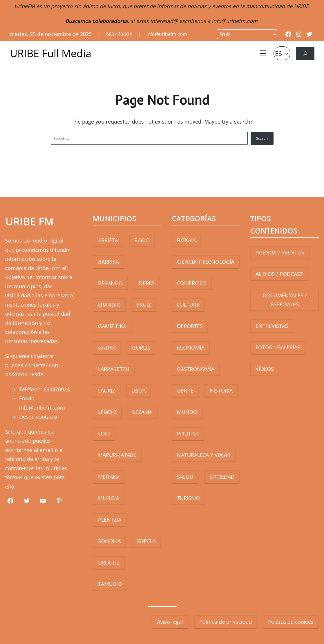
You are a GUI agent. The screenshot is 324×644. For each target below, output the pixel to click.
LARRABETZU (114, 369)
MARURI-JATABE (117, 455)
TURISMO (188, 498)
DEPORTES (190, 326)
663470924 (57, 389)
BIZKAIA (186, 240)
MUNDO (187, 412)
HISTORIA (221, 390)
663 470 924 (119, 34)
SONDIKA (109, 541)
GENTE (185, 390)
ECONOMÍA (191, 348)
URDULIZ (109, 562)
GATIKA (107, 348)
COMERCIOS (192, 283)
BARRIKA (108, 262)
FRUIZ (144, 305)
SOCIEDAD (222, 477)
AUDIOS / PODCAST (279, 274)
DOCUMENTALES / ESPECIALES (285, 300)
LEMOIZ (107, 412)
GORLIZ (141, 348)
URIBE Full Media (51, 53)
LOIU (104, 433)
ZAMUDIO (110, 584)
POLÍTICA (188, 433)
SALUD (185, 477)
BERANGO (110, 283)
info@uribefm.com (235, 21)
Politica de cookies (291, 622)
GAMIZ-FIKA (112, 326)
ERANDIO (109, 305)
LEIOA (139, 390)
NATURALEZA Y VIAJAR (204, 455)
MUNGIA (108, 498)
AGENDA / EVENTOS (280, 252)
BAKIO (142, 240)
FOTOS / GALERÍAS (278, 347)
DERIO (147, 283)
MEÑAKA (109, 477)
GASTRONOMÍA (196, 369)
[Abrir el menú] (263, 53)
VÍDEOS (265, 369)
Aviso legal (170, 622)
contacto (47, 417)
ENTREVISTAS (272, 326)
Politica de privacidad (226, 622)
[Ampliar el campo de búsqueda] (305, 53)
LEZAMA (143, 412)
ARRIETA (108, 240)
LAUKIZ (107, 390)
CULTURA (188, 305)
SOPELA (146, 541)
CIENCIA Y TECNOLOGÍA (206, 262)
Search (262, 138)
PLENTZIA (110, 520)
